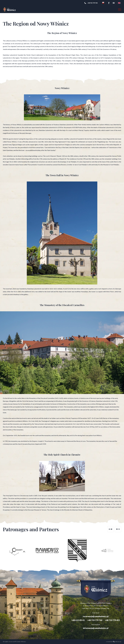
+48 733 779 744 (95, 620)
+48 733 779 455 (112, 620)
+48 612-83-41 (78, 620)
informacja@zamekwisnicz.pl (96, 628)
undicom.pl (117, 642)
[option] (17, 551)
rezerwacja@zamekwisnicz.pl (96, 616)
